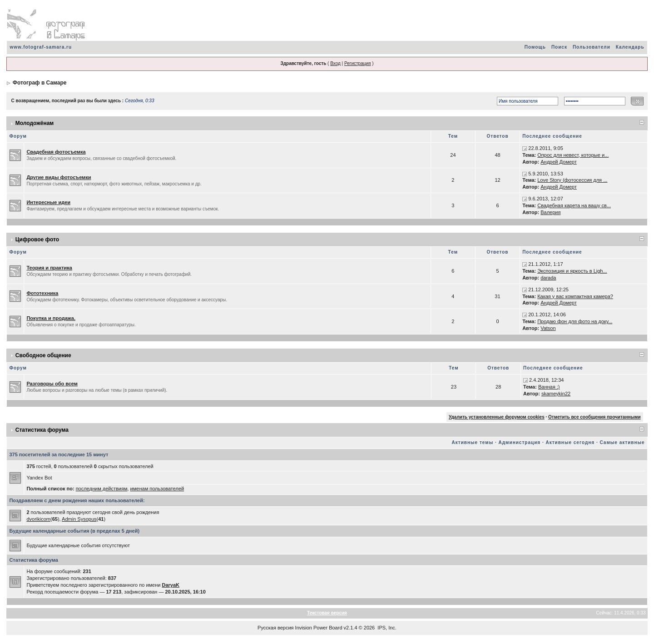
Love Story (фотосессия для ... (572, 180)
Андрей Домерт (559, 162)
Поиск (559, 47)
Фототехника (42, 293)
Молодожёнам (35, 123)
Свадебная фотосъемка (56, 152)
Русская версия (275, 628)
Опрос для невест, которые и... (573, 155)
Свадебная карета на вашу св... (574, 205)
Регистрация (357, 63)
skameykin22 (556, 394)
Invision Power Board (319, 628)
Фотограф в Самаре (40, 83)
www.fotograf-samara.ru (41, 47)
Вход (335, 63)
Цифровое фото (37, 240)
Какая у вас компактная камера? (575, 296)
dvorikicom (38, 519)
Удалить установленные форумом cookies (497, 417)
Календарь (630, 47)
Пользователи (592, 47)
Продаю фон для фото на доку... (575, 321)
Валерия (550, 212)
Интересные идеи (48, 202)
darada (548, 278)
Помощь (535, 47)
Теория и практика (49, 268)
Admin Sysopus (79, 519)
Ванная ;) (549, 387)
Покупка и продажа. (51, 318)
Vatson (548, 328)
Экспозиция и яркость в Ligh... (572, 271)
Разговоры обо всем (52, 384)
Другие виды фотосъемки (59, 177)
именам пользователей (157, 489)
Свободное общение (43, 355)
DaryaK (171, 585)
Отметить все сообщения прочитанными (595, 417)
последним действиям (102, 489)
